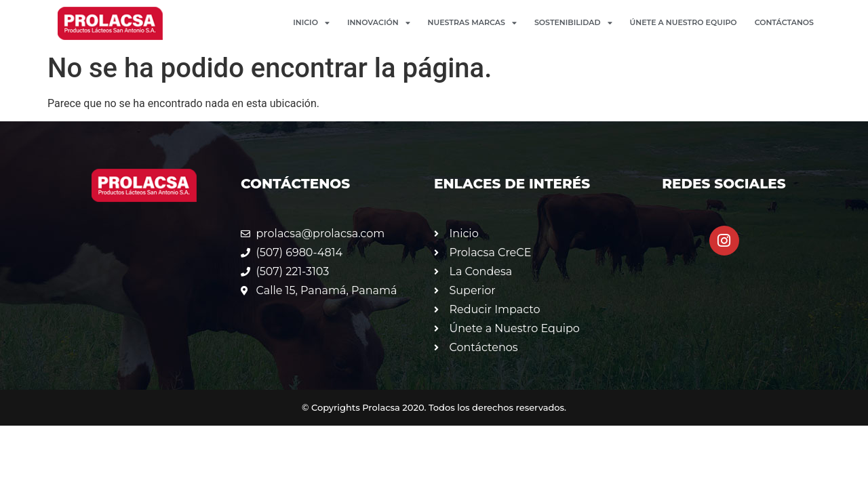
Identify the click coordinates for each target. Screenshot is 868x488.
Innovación (379, 23)
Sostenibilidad (573, 23)
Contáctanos (784, 22)
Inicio (311, 23)
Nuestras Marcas (472, 23)
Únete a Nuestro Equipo (684, 22)
